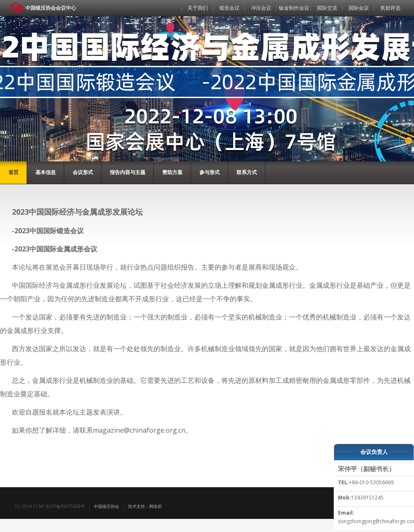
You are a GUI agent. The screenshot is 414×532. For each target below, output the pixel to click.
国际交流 (327, 8)
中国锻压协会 (106, 506)
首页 (166, 20)
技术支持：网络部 (145, 506)
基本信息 (46, 172)
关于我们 (198, 8)
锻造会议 (229, 8)
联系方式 (247, 172)
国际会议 (359, 8)
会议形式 (83, 172)
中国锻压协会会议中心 (51, 8)
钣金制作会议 (294, 8)
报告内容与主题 (128, 172)
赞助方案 (172, 172)
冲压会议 (261, 8)
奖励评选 (390, 8)
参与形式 (210, 172)
